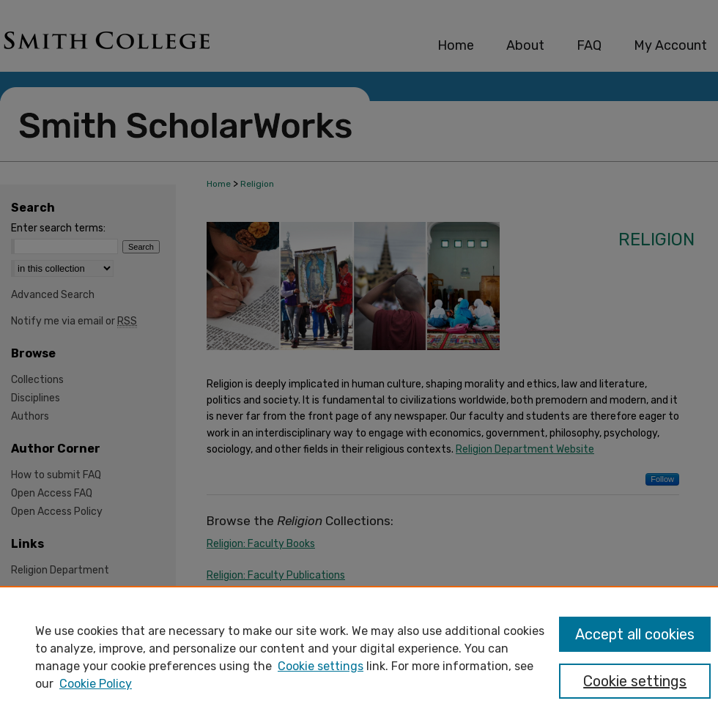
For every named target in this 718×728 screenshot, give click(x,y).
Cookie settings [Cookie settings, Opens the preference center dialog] (635, 681)
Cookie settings (321, 666)
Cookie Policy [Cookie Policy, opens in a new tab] (96, 684)
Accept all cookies (635, 634)
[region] (359, 657)
